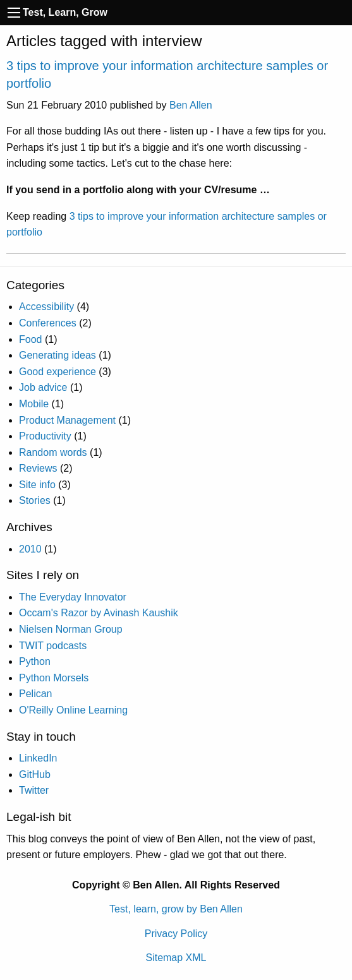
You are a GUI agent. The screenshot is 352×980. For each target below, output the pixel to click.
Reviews (38, 468)
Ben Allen (191, 105)
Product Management (67, 420)
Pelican (35, 694)
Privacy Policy (176, 934)
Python (35, 661)
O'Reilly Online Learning (73, 710)
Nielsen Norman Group (71, 629)
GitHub (35, 774)
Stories (35, 500)
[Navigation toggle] (14, 13)
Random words (53, 452)
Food (30, 339)
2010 (30, 549)
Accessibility (46, 307)
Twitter (34, 790)
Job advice (43, 387)
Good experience (58, 372)
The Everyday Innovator (73, 597)
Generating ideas (58, 355)
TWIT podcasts (53, 646)
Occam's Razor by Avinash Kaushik (99, 613)
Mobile (34, 404)
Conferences (48, 323)
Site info (37, 485)
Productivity (45, 436)
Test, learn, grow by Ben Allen (176, 909)
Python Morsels (54, 678)
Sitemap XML (176, 958)
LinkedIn (38, 758)
